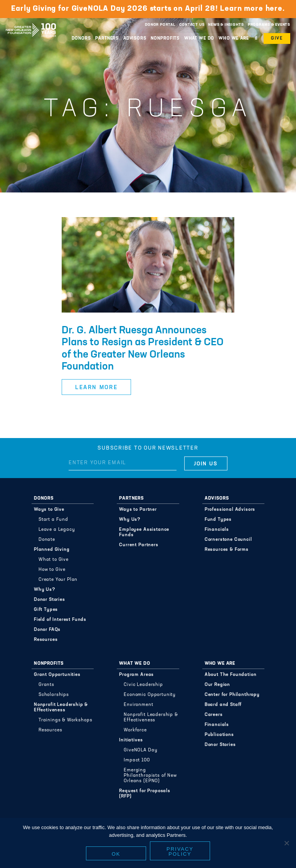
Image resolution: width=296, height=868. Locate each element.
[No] (286, 843)
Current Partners (139, 545)
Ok (116, 854)
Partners (107, 38)
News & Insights (226, 25)
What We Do (199, 38)
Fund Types (218, 520)
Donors (81, 38)
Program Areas (136, 675)
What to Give (54, 560)
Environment (138, 705)
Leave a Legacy (57, 530)
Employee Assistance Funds (144, 532)
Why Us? (45, 590)
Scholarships (54, 695)
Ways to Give (49, 510)
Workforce (135, 730)
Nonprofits (165, 38)
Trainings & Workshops (66, 720)
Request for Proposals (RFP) (145, 794)
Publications (219, 735)
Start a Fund (53, 520)
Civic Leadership (143, 685)
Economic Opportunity (150, 695)
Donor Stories (50, 600)
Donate (47, 540)
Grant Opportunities (57, 675)
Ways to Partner (138, 510)
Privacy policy (180, 851)
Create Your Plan (58, 580)
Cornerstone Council (228, 540)
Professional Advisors (230, 510)
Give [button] (277, 38)
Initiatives (131, 740)
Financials (217, 530)
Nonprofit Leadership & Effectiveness (61, 707)
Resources (46, 640)
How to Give (52, 570)
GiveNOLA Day (140, 750)
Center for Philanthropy (232, 695)
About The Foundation (231, 675)
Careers (214, 715)
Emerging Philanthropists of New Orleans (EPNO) (150, 776)
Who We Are (234, 38)
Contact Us (192, 25)
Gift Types (46, 610)
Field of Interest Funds (60, 620)
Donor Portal (160, 25)
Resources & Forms (227, 550)
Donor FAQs (47, 630)
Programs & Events (269, 25)
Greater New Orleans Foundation (31, 23)
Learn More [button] (96, 388)
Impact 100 (137, 760)
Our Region (217, 685)
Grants (46, 685)
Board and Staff (223, 705)
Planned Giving (52, 550)
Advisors (135, 38)
